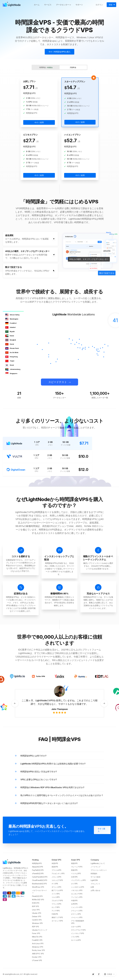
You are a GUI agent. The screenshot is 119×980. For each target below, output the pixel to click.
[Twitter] (93, 974)
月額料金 (73, 67)
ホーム (37, 5)
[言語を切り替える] (109, 974)
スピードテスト (58, 382)
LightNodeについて (98, 863)
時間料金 (46, 67)
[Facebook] (99, 974)
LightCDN (94, 880)
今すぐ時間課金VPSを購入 (60, 52)
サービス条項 (95, 877)
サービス (48, 5)
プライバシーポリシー (99, 870)
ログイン (99, 5)
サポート (79, 5)
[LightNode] (12, 5)
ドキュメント (95, 884)
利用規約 (94, 873)
